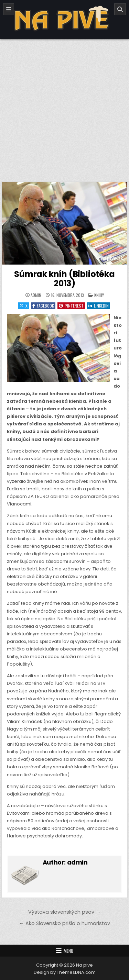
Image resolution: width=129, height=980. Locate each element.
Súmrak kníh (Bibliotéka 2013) (64, 279)
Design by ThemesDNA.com (65, 972)
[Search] (120, 9)
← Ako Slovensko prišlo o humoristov (64, 923)
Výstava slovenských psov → (64, 912)
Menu (68, 951)
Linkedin (99, 306)
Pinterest (71, 306)
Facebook (43, 306)
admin (36, 295)
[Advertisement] (64, 107)
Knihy (99, 295)
